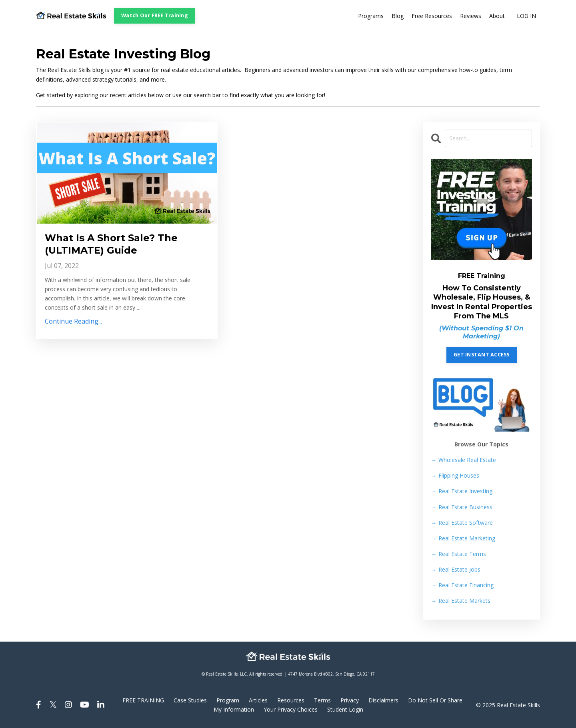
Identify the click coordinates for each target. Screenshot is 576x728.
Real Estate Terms (459, 554)
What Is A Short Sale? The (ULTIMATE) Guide (111, 244)
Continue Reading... (73, 321)
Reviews (471, 16)
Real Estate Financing (462, 585)
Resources (291, 700)
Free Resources (432, 16)
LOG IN (526, 16)
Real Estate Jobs (456, 569)
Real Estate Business (462, 507)
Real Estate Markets (461, 601)
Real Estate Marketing (463, 538)
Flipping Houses (455, 475)
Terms (322, 700)
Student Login (345, 709)
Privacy (350, 700)
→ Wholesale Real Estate (464, 460)
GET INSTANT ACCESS (482, 355)
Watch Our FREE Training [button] (155, 15)
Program (228, 700)
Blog (398, 16)
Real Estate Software (462, 523)
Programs (371, 16)
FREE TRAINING (143, 700)
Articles (258, 700)
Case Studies (190, 700)
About (497, 16)
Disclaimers (383, 700)
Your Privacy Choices (291, 709)
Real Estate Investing (462, 491)
